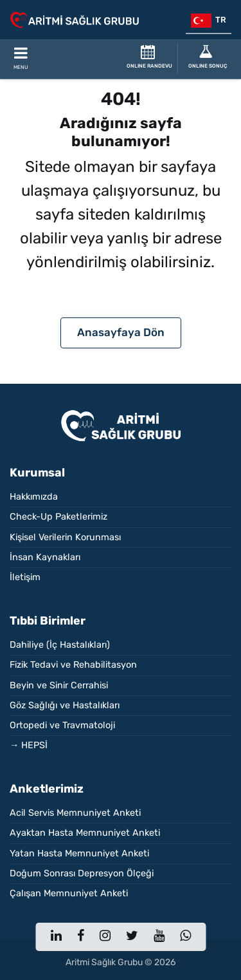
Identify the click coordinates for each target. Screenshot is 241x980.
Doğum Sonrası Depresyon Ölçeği (82, 873)
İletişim (25, 577)
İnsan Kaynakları (45, 557)
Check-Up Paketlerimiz (58, 517)
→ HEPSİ (29, 745)
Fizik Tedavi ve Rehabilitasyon (73, 665)
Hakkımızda (34, 497)
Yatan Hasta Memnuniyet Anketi (79, 853)
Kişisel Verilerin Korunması (65, 537)
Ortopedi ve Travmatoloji (62, 725)
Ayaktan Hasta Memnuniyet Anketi (85, 833)
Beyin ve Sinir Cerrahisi (59, 685)
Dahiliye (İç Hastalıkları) (60, 645)
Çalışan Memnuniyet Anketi (69, 893)
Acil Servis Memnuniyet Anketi (75, 813)
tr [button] (209, 21)
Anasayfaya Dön (121, 332)
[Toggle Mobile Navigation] (21, 59)
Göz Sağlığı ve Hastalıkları (65, 705)
